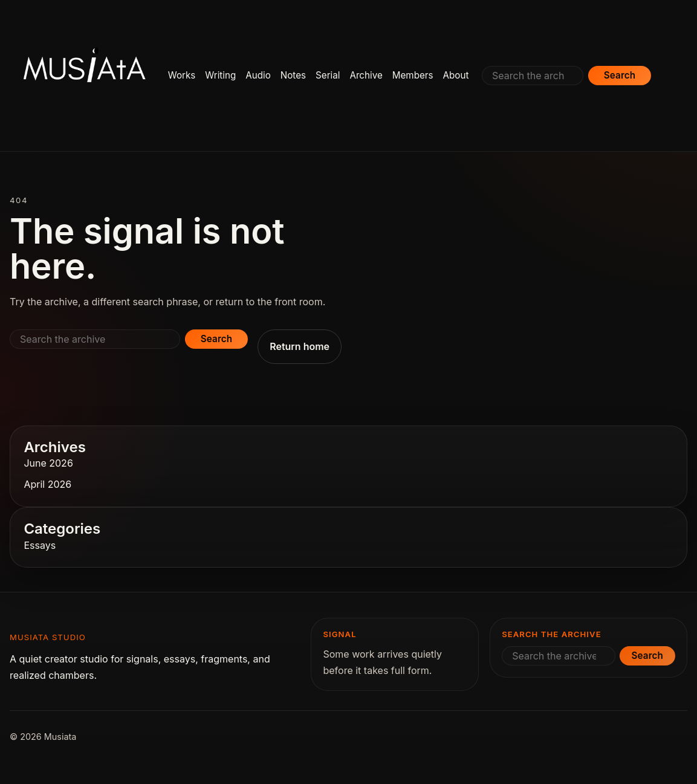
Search (620, 75)
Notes (293, 75)
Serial (328, 75)
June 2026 (48, 463)
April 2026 (47, 484)
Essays (40, 545)
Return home (300, 346)
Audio (258, 75)
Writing (220, 75)
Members (413, 75)
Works (182, 75)
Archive (366, 75)
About (456, 75)
